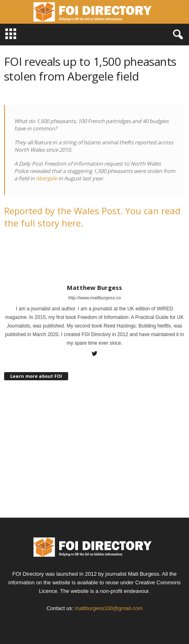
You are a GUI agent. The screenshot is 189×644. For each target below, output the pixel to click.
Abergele (47, 178)
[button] (176, 35)
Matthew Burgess (94, 287)
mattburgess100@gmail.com (109, 608)
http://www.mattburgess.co (94, 298)
